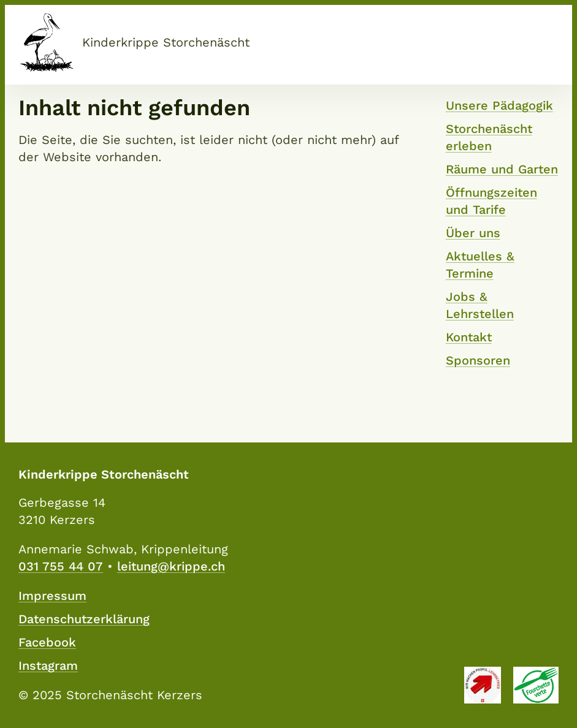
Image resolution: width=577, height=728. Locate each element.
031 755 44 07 (61, 566)
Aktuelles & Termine (480, 265)
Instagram (48, 665)
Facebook (47, 642)
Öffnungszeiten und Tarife (491, 201)
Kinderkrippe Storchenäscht (166, 42)
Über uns (473, 233)
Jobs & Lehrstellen (480, 305)
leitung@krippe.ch (171, 566)
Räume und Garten (502, 169)
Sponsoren (478, 360)
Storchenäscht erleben (489, 137)
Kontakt (469, 337)
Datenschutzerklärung (84, 619)
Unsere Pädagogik (499, 105)
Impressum (52, 596)
